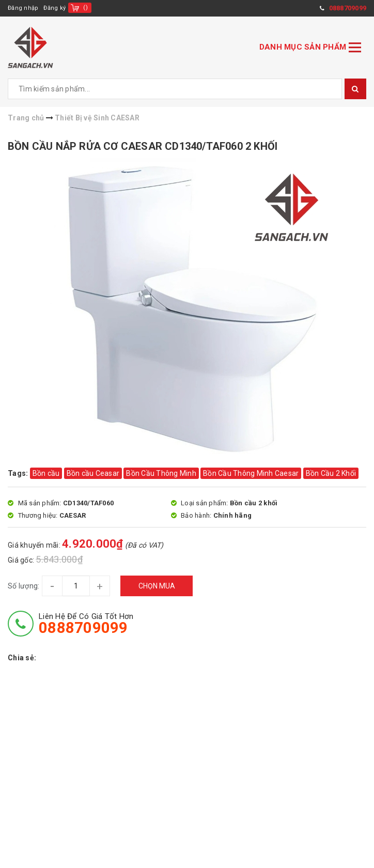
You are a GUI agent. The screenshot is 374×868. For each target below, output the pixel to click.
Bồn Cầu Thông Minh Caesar (251, 473)
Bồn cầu (46, 473)
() (85, 7)
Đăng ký (54, 8)
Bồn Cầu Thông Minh (161, 473)
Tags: (19, 473)
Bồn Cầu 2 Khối (331, 473)
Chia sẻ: (22, 658)
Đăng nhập (23, 8)
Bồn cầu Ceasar (93, 473)
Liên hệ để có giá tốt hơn (86, 624)
